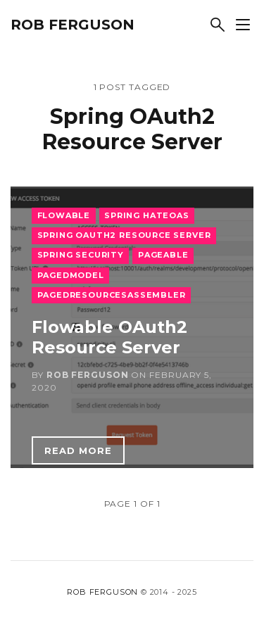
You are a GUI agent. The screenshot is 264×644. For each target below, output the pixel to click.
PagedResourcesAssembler (112, 295)
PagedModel (71, 275)
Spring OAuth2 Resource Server (124, 235)
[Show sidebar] (243, 25)
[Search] (218, 25)
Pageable (163, 255)
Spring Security (81, 255)
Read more (78, 450)
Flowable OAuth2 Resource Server (109, 337)
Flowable (64, 215)
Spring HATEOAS (147, 215)
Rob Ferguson (73, 25)
